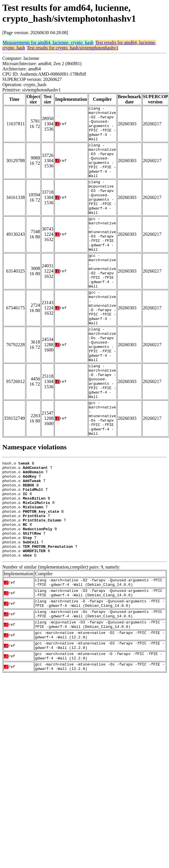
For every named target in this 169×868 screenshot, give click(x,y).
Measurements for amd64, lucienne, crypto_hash (48, 43)
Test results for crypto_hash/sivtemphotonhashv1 (73, 48)
